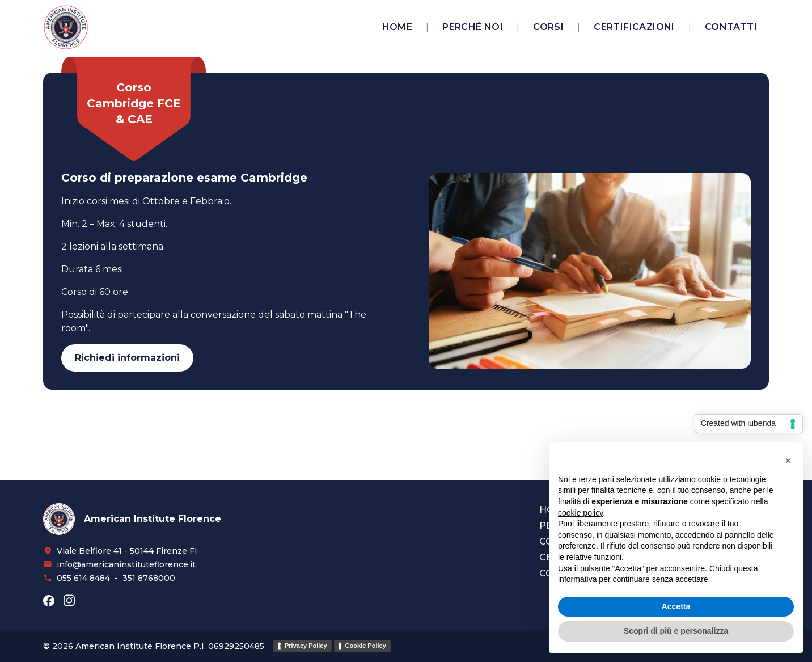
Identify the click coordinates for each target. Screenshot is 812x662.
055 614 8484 (83, 578)
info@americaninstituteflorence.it (126, 564)
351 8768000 (149, 578)
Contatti (731, 27)
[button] (788, 461)
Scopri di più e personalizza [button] (676, 631)
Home (397, 27)
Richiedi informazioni (127, 358)
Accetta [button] (676, 606)
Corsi (548, 27)
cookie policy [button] (580, 513)
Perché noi (473, 27)
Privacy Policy (306, 646)
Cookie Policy (366, 646)
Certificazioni (634, 27)
